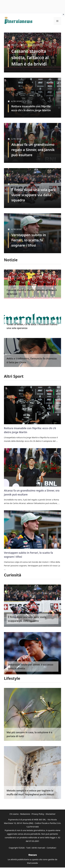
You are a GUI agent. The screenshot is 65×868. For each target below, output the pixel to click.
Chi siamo (14, 814)
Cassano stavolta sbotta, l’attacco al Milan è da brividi (30, 57)
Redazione (25, 814)
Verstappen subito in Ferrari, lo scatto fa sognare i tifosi (29, 240)
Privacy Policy (38, 814)
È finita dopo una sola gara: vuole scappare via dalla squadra (34, 195)
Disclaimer (51, 814)
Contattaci (51, 848)
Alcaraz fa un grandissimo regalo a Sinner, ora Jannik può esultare (33, 150)
